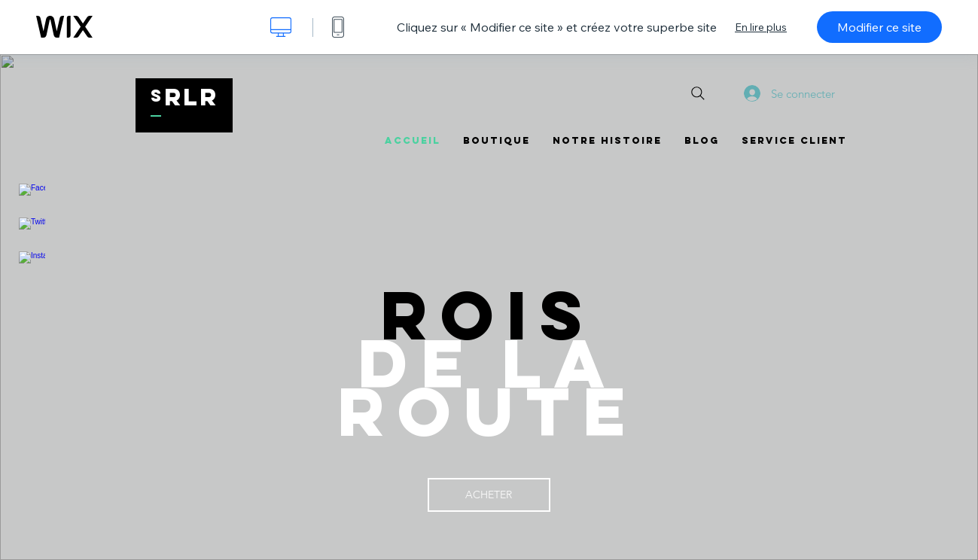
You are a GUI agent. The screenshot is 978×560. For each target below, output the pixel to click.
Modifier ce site (879, 27)
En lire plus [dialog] (761, 27)
